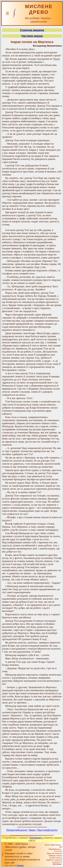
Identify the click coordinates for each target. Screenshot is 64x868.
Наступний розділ (47, 830)
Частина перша (32, 36)
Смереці (20, 866)
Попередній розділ (17, 830)
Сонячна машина (32, 30)
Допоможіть (36, 838)
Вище (32, 830)
